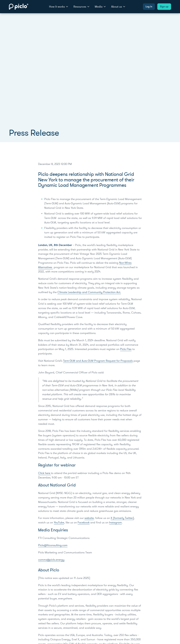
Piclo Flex (126, 349)
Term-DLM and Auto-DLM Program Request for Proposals (98, 361)
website (89, 518)
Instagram (115, 522)
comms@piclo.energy (51, 560)
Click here (45, 473)
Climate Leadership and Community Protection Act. (89, 292)
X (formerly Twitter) (122, 518)
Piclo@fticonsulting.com (53, 545)
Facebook (84, 522)
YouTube (59, 522)
